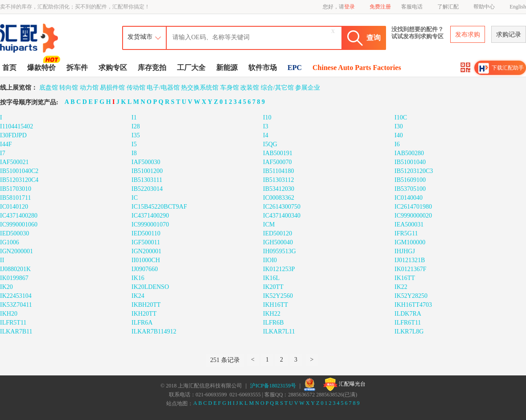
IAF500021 (14, 162)
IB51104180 (278, 171)
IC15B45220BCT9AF (159, 207)
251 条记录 (225, 360)
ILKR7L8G (409, 331)
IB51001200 (147, 171)
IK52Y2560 (278, 296)
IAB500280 (409, 153)
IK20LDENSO (150, 287)
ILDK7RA (408, 314)
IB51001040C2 (19, 171)
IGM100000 (410, 242)
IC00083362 (279, 198)
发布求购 (468, 35)
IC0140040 (409, 198)
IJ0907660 (145, 269)
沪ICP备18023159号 (273, 386)
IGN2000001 (16, 251)
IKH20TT (144, 314)
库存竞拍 (152, 68)
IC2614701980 (413, 207)
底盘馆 (49, 88)
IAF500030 (146, 162)
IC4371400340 (282, 216)
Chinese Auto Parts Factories (357, 68)
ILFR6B (273, 323)
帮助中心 (484, 7)
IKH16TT (275, 305)
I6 (397, 144)
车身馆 (230, 88)
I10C (401, 117)
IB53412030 (279, 189)
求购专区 (113, 68)
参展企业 (308, 88)
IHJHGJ (405, 251)
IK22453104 (16, 296)
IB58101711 (15, 198)
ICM (269, 224)
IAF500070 (277, 162)
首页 (9, 68)
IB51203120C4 (19, 180)
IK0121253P (279, 269)
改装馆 (250, 88)
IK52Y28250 (411, 296)
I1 (134, 117)
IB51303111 (147, 180)
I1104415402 (16, 126)
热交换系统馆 (200, 88)
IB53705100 (410, 189)
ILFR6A (142, 323)
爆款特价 (43, 67)
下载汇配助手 (501, 68)
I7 (3, 153)
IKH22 (272, 314)
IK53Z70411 (16, 305)
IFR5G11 (406, 233)
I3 (266, 126)
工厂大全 (191, 68)
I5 (134, 144)
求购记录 (509, 35)
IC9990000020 (413, 216)
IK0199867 (14, 278)
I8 (134, 153)
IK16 (138, 278)
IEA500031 (409, 224)
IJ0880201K (15, 269)
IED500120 (277, 233)
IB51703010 (16, 189)
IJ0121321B (410, 260)
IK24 (138, 296)
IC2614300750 (282, 207)
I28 (136, 126)
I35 (136, 135)
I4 (266, 135)
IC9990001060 (19, 224)
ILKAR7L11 (279, 331)
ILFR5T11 (13, 323)
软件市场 (263, 68)
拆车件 (77, 68)
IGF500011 (146, 242)
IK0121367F (411, 269)
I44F (6, 144)
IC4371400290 (150, 216)
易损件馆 (112, 88)
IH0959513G (279, 251)
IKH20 (9, 314)
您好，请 (339, 7)
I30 (399, 126)
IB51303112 (278, 180)
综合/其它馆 (277, 88)
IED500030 (14, 233)
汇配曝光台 (344, 384)
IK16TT (405, 278)
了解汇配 (448, 7)
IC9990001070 (150, 224)
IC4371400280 (19, 216)
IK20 (6, 287)
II (2, 260)
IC (135, 198)
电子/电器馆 (163, 88)
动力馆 (89, 88)
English (518, 7)
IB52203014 (147, 189)
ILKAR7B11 (16, 331)
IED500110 (146, 233)
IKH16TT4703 (413, 305)
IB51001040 (410, 162)
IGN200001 (146, 251)
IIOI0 (270, 260)
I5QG (270, 144)
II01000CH (146, 260)
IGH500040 (278, 242)
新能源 (227, 68)
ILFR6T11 (408, 323)
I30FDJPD (13, 135)
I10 (267, 117)
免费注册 (380, 7)
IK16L (271, 278)
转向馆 (69, 88)
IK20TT (273, 287)
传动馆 (136, 88)
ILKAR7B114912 (154, 331)
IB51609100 (410, 180)
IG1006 (10, 242)
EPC (295, 68)
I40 (399, 135)
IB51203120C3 (414, 171)
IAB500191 (278, 153)
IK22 (401, 287)
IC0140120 (14, 207)
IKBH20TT (146, 305)
